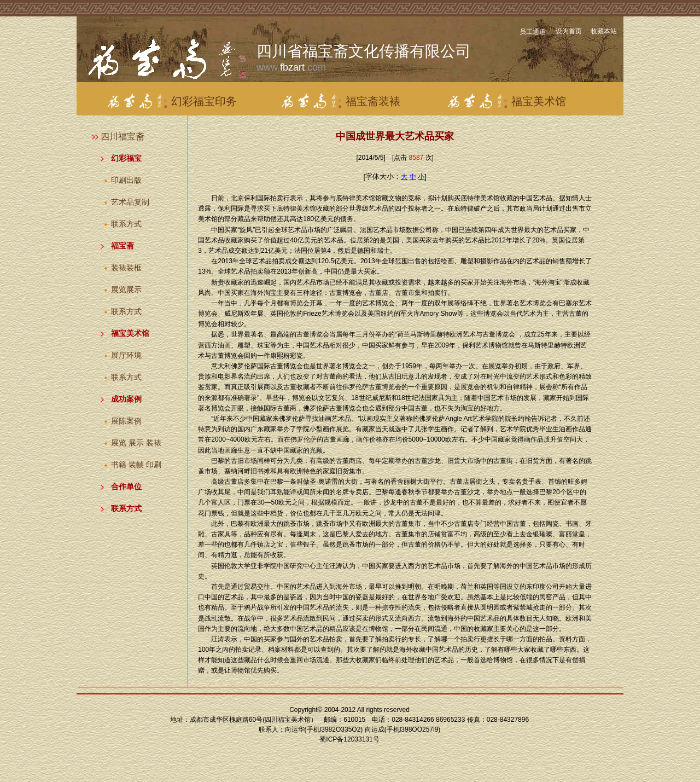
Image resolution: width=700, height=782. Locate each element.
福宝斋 (122, 246)
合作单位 (126, 486)
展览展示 (126, 289)
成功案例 (126, 399)
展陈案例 (126, 421)
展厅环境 (126, 355)
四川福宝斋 (122, 137)
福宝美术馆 (130, 333)
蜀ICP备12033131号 (349, 739)
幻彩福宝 (126, 158)
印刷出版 (126, 180)
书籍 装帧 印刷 (136, 465)
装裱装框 (126, 268)
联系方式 (126, 224)
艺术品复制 (130, 202)
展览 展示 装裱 (136, 443)
